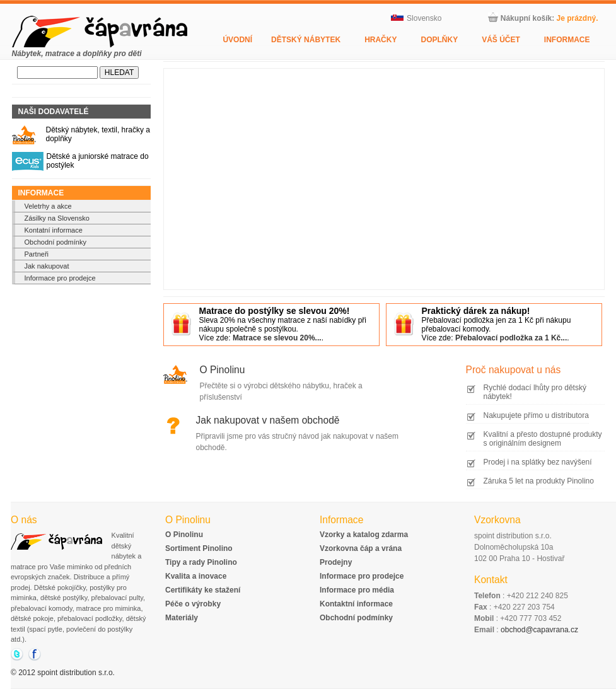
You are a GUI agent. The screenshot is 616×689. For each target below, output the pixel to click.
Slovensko (416, 18)
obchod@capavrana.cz (539, 630)
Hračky (381, 40)
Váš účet (501, 40)
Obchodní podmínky (55, 242)
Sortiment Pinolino (199, 548)
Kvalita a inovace (196, 576)
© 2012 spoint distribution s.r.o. (63, 673)
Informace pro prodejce (60, 278)
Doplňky (439, 40)
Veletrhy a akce (48, 206)
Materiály (182, 618)
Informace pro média (357, 590)
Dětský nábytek (306, 40)
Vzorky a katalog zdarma (364, 535)
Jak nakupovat (47, 266)
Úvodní (237, 40)
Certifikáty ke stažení (203, 590)
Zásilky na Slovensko (57, 218)
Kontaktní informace (356, 604)
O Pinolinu (223, 370)
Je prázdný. (577, 18)
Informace (567, 40)
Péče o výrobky (193, 604)
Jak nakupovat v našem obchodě (268, 420)
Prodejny (336, 562)
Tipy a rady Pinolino (201, 562)
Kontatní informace (54, 230)
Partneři (37, 254)
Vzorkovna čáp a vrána (361, 548)
